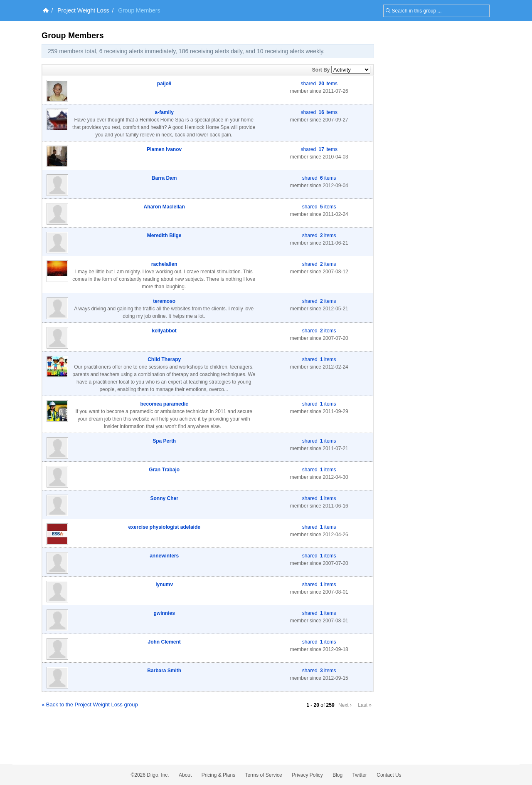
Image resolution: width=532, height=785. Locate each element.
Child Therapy (164, 359)
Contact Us (389, 775)
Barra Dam (164, 178)
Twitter (360, 775)
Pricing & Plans (218, 775)
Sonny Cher (164, 498)
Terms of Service (263, 775)
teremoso (164, 301)
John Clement (164, 642)
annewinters (164, 556)
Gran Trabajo (164, 470)
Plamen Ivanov (164, 149)
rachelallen (164, 264)
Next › (345, 705)
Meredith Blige (164, 235)
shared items (319, 84)
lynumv (164, 584)
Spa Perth (164, 441)
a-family (164, 112)
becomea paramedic (164, 404)
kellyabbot (164, 331)
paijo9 (164, 84)
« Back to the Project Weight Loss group (90, 705)
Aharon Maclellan (164, 207)
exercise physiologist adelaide (164, 527)
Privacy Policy (307, 775)
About (185, 775)
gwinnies (164, 613)
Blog (337, 775)
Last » (365, 705)
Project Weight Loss (83, 10)
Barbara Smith (164, 671)
